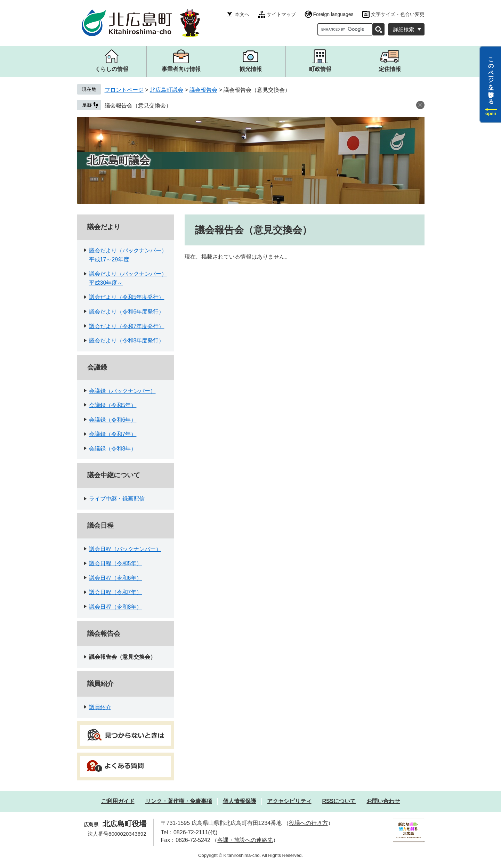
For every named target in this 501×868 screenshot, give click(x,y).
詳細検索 (404, 29)
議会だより (104, 227)
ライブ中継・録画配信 (117, 499)
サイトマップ (281, 14)
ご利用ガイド (118, 801)
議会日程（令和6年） (116, 578)
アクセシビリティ (289, 801)
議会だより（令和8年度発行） (127, 340)
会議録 (97, 367)
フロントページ (124, 90)
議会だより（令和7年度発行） (127, 326)
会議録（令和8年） (113, 449)
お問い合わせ (383, 801)
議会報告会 (203, 90)
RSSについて (339, 801)
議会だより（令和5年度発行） (127, 297)
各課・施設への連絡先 (245, 840)
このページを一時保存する (491, 78)
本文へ (242, 14)
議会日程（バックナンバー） (125, 549)
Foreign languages (333, 14)
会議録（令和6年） (113, 420)
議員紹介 (100, 684)
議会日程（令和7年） (116, 592)
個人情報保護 (240, 801)
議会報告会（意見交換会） (138, 106)
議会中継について (114, 475)
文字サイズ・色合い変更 (398, 14)
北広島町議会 (167, 90)
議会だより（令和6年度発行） (127, 312)
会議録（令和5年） (113, 405)
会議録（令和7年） (113, 434)
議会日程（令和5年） (116, 563)
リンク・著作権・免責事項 (179, 801)
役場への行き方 (308, 823)
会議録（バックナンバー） (122, 391)
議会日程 (100, 525)
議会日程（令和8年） (116, 607)
